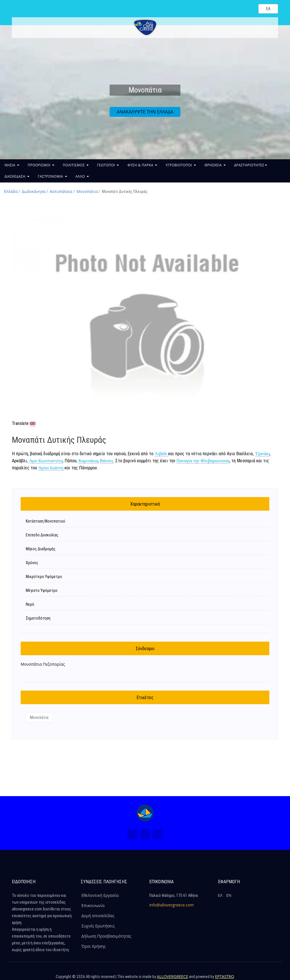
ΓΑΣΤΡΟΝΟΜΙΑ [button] (53, 176)
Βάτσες (107, 461)
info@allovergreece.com (171, 905)
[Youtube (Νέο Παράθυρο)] (157, 834)
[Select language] (268, 9)
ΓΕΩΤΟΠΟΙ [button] (108, 165)
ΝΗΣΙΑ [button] (12, 165)
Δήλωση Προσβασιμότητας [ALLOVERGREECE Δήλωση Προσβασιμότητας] (106, 936)
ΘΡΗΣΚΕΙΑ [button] (215, 165)
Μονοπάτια (87, 191)
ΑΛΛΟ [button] (82, 176)
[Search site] (249, 8)
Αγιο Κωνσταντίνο (46, 461)
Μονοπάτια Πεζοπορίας (43, 664)
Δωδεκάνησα (34, 191)
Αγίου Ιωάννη (51, 468)
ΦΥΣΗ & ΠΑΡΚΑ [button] (142, 165)
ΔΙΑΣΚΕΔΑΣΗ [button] (17, 176)
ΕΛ (220, 895)
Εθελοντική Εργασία (100, 895)
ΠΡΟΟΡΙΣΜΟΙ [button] (41, 165)
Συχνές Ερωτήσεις (98, 926)
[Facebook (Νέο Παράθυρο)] (133, 834)
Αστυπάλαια (61, 191)
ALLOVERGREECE (172, 976)
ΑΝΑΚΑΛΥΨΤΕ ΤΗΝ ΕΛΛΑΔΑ (145, 112)
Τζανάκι (262, 454)
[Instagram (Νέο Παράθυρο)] (145, 834)
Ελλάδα (11, 191)
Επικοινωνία (93, 905)
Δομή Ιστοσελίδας (98, 916)
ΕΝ (229, 895)
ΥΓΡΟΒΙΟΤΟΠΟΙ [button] (181, 165)
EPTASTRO (225, 976)
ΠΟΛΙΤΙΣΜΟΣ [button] (76, 165)
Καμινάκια (88, 461)
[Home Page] (145, 813)
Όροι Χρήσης (94, 946)
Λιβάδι (161, 454)
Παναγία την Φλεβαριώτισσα (203, 461)
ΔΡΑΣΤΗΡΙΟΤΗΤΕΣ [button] (251, 165)
